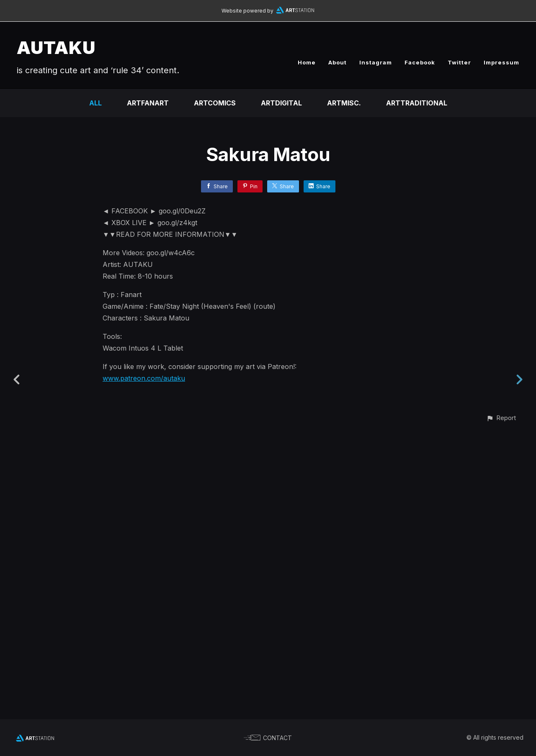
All (95, 103)
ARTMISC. (344, 103)
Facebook (420, 62)
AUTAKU (56, 47)
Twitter (459, 62)
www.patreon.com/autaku (144, 378)
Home (307, 62)
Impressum (501, 62)
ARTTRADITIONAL (417, 103)
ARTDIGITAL (281, 103)
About (338, 62)
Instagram (376, 62)
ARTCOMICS (215, 103)
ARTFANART (148, 103)
